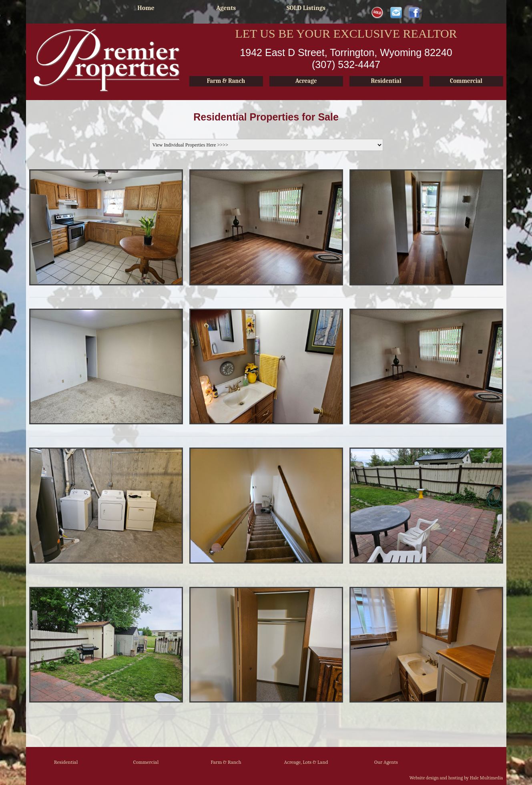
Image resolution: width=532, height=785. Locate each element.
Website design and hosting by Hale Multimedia (456, 778)
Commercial (146, 762)
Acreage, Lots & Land (306, 762)
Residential (66, 762)
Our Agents (386, 762)
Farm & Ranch (226, 762)
